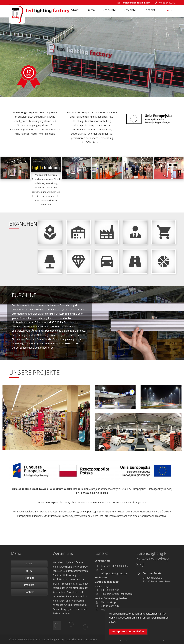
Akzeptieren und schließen (128, 631)
